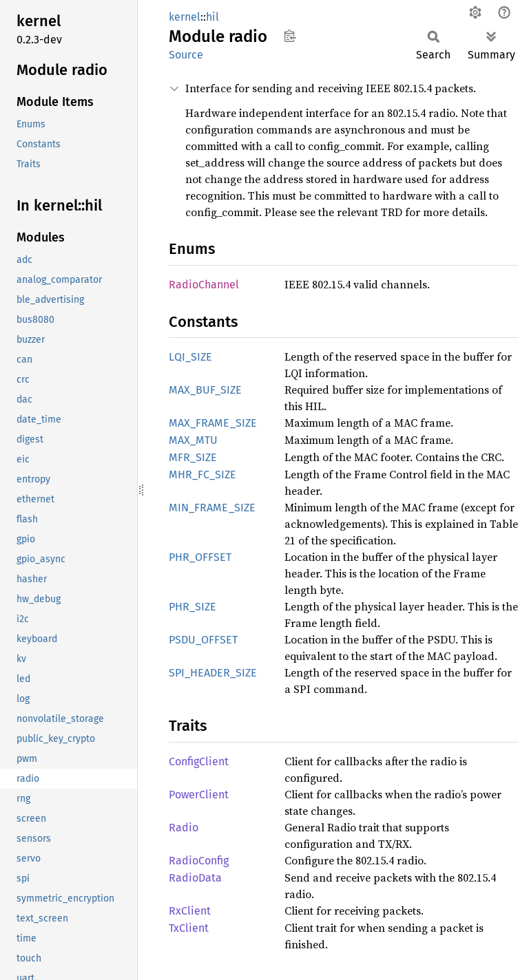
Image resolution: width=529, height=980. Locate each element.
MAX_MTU (193, 440)
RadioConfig (199, 861)
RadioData (195, 878)
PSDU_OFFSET (203, 640)
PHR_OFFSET (200, 557)
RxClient (190, 911)
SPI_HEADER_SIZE (213, 673)
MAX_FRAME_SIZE (213, 423)
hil (212, 17)
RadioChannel (204, 285)
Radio (184, 828)
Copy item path (290, 36)
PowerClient (199, 795)
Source (186, 55)
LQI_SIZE (190, 357)
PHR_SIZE (193, 607)
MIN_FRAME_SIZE (212, 508)
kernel (185, 17)
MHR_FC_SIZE (203, 475)
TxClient (189, 928)
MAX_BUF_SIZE (205, 390)
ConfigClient (199, 761)
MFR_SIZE (193, 457)
